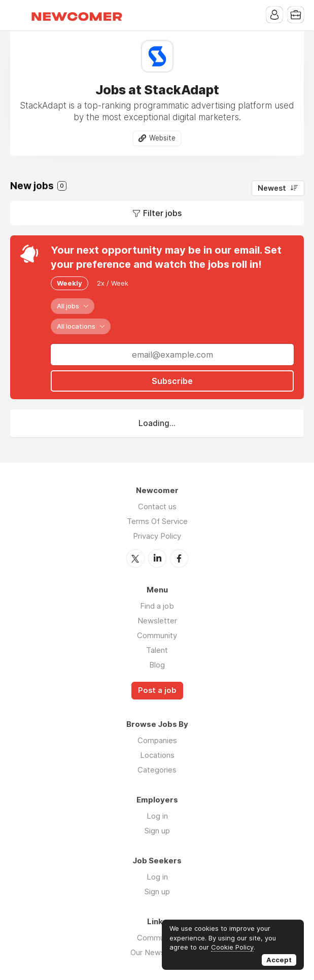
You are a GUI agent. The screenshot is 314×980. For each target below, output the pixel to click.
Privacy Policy (157, 536)
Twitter (135, 558)
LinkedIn (157, 558)
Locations (157, 755)
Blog (157, 665)
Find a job (157, 606)
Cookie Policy (232, 947)
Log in (157, 816)
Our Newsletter (157, 952)
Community (157, 635)
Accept (279, 960)
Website (162, 138)
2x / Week (113, 283)
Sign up (157, 831)
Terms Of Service (157, 521)
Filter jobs (162, 213)
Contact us (157, 506)
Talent (157, 650)
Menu (18, 15)
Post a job (157, 690)
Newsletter (157, 621)
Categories (157, 770)
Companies (157, 740)
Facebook (179, 558)
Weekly (69, 283)
